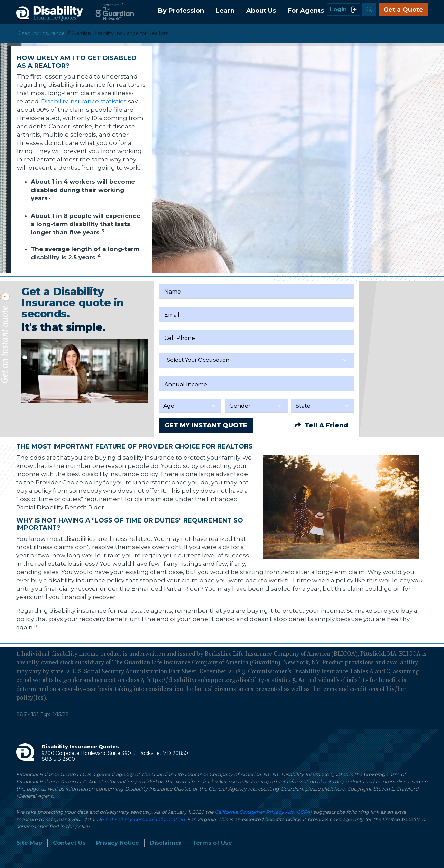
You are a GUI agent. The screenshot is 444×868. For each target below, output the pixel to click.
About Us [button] (261, 11)
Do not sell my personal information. (141, 819)
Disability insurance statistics (85, 101)
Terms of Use (212, 843)
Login (343, 10)
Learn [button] (225, 11)
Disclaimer (166, 843)
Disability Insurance (40, 33)
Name (173, 292)
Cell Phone (180, 338)
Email (172, 315)
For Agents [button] (306, 11)
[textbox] (256, 360)
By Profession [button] (181, 11)
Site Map (29, 843)
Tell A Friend (322, 425)
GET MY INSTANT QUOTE (206, 425)
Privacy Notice (118, 843)
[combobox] (256, 361)
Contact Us (69, 843)
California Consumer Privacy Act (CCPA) (263, 812)
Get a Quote (403, 10)
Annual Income (186, 384)
